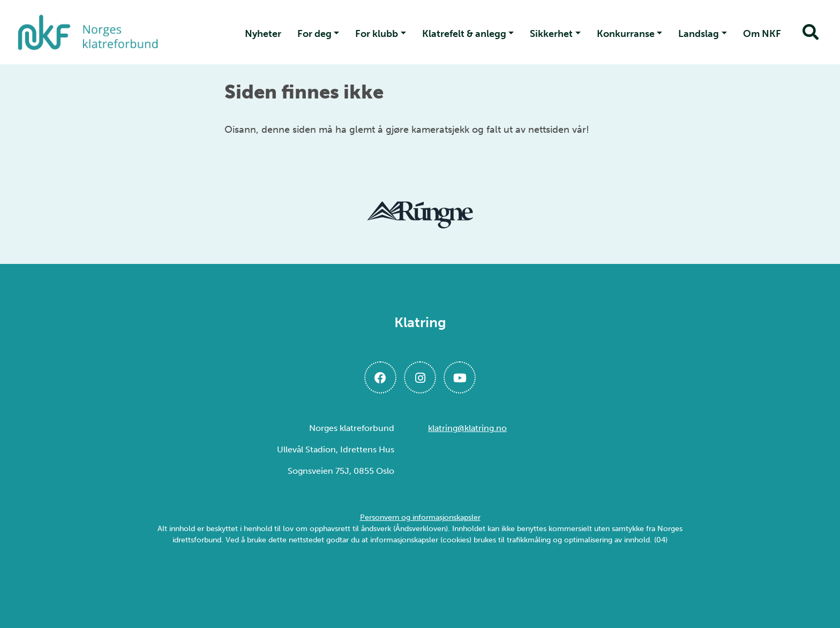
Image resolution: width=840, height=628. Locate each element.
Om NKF (762, 34)
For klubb (377, 34)
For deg (314, 34)
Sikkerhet (551, 34)
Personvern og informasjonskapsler (420, 517)
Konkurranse (626, 34)
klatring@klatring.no (467, 428)
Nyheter (263, 34)
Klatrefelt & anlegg (464, 34)
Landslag (699, 34)
